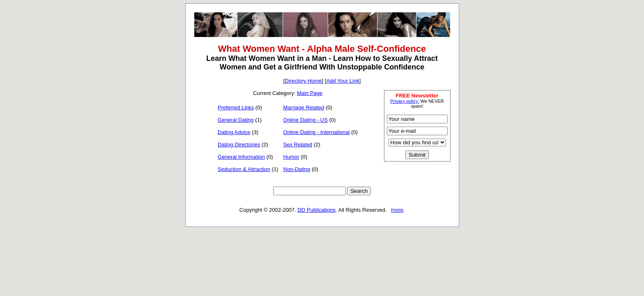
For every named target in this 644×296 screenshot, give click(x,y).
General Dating (236, 120)
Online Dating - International (317, 132)
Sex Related (298, 145)
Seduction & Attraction (244, 169)
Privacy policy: (405, 101)
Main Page (310, 93)
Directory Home (303, 81)
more (397, 210)
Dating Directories (239, 145)
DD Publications (316, 210)
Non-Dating (297, 169)
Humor (291, 157)
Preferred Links (236, 108)
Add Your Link (343, 81)
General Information (241, 157)
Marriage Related (304, 108)
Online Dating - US (306, 120)
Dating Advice (234, 132)
